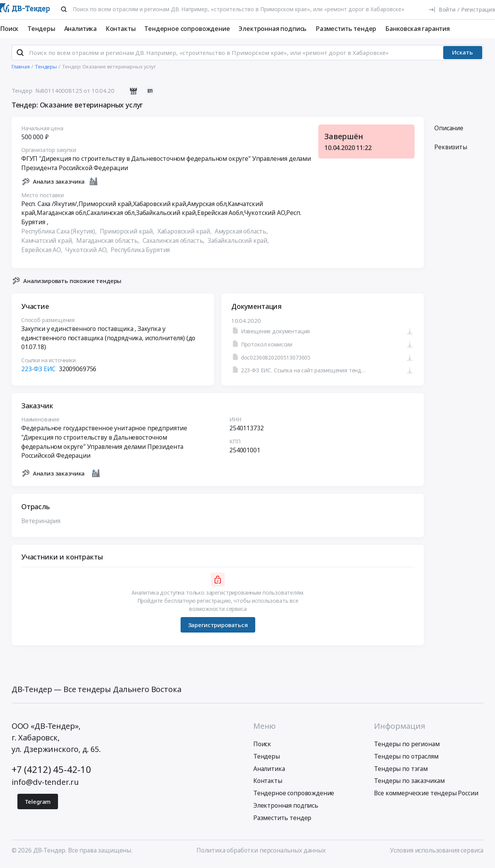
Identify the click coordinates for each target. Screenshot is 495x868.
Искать (463, 56)
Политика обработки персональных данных (261, 854)
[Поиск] (64, 9)
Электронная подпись (273, 29)
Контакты (121, 29)
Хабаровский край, (185, 235)
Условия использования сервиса (437, 854)
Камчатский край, (48, 244)
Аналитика (81, 29)
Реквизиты (451, 150)
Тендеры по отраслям (406, 759)
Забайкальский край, (239, 244)
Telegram (38, 805)
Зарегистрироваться (218, 628)
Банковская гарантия (417, 29)
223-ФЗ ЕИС (38, 372)
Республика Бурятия (140, 253)
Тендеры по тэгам (401, 772)
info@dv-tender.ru (45, 785)
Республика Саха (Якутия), (60, 235)
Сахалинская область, (174, 244)
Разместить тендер (346, 29)
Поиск (9, 29)
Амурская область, (242, 235)
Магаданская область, (109, 244)
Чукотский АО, (87, 253)
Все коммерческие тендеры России (426, 796)
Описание (449, 131)
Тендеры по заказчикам (409, 784)
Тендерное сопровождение (187, 29)
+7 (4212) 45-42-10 (51, 773)
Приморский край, (127, 235)
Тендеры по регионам (407, 747)
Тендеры (41, 29)
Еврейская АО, (43, 253)
